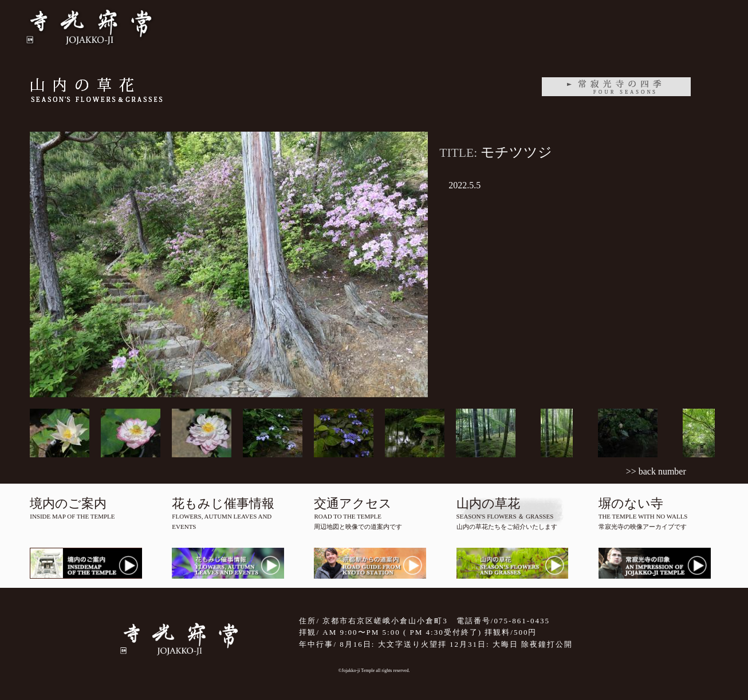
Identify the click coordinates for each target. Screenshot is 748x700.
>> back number (656, 471)
